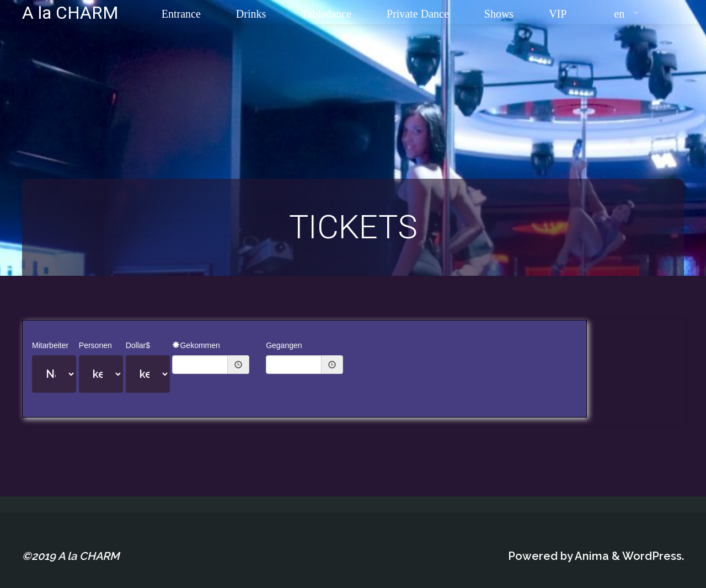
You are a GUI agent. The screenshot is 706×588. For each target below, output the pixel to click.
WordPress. (653, 556)
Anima (591, 556)
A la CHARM (70, 12)
